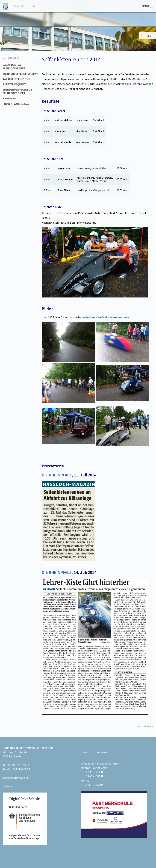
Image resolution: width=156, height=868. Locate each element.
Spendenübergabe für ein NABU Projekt (17, 91)
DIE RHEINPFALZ (57, 475)
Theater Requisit (14, 84)
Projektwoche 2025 (16, 104)
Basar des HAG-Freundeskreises (14, 66)
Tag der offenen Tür (16, 79)
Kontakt (86, 752)
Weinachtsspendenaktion (20, 74)
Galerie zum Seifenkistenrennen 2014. (106, 317)
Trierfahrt (10, 98)
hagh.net (8, 786)
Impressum (103, 752)
